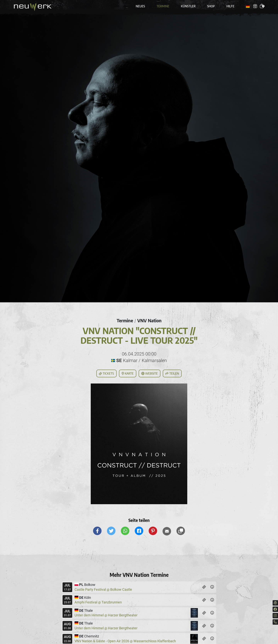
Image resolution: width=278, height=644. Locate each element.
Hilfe (230, 6)
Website (150, 373)
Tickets (106, 374)
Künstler (188, 6)
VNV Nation (149, 320)
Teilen (172, 373)
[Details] (212, 587)
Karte (128, 373)
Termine (163, 6)
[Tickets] (204, 587)
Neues (140, 6)
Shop (211, 6)
